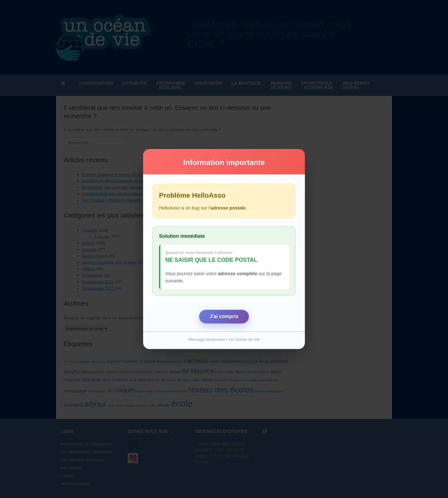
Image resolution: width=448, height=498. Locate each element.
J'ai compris (224, 316)
